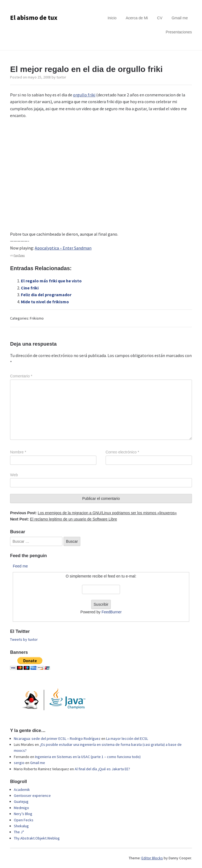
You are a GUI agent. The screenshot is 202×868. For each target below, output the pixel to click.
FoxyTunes (19, 255)
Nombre (18, 452)
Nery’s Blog (23, 814)
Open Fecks (24, 820)
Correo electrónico (122, 452)
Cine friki (30, 288)
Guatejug (21, 801)
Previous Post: (93, 513)
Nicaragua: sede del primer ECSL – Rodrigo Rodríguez (57, 738)
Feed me (20, 566)
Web (14, 475)
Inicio (112, 18)
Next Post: (64, 519)
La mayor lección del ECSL (127, 738)
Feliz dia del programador (46, 295)
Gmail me (180, 18)
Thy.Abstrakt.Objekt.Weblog (37, 838)
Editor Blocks (152, 858)
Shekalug (21, 826)
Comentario (21, 376)
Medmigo (21, 808)
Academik (22, 790)
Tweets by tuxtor (24, 639)
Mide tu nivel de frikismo (45, 302)
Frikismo (37, 318)
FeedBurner (112, 612)
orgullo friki (84, 95)
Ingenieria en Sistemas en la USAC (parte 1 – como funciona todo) (88, 757)
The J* (19, 832)
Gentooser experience (32, 796)
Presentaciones (179, 32)
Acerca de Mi (137, 18)
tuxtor (61, 77)
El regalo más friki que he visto (51, 281)
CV (160, 18)
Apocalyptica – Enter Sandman (63, 248)
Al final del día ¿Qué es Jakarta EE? (102, 769)
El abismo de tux (34, 18)
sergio (19, 763)
